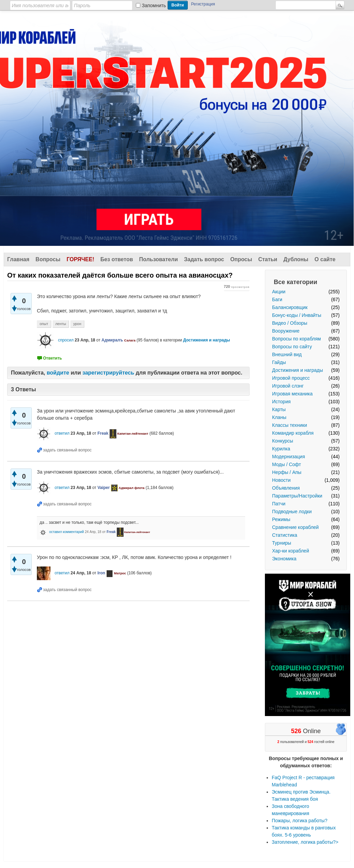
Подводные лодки (292, 512)
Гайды (279, 362)
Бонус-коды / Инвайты (297, 315)
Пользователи (159, 259)
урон (77, 324)
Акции (279, 292)
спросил (66, 340)
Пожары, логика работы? (300, 821)
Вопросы (48, 259)
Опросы (241, 259)
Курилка (281, 449)
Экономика (284, 559)
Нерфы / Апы (287, 472)
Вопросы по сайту (292, 347)
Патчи (279, 504)
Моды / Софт (287, 464)
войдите (58, 373)
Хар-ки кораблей (291, 551)
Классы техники (289, 425)
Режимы (281, 519)
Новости (281, 480)
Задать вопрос (204, 259)
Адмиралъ (112, 340)
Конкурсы (283, 441)
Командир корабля (293, 433)
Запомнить (154, 5)
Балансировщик (290, 307)
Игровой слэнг (288, 386)
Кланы (279, 417)
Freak (103, 433)
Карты (279, 409)
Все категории (295, 282)
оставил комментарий (67, 532)
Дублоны (296, 259)
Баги (277, 299)
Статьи (268, 259)
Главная (18, 259)
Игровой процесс (291, 378)
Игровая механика (292, 394)
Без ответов (117, 259)
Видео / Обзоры (290, 323)
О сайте (325, 259)
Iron (101, 573)
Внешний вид (287, 354)
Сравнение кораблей (295, 527)
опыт (44, 324)
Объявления (286, 488)
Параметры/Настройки (297, 496)
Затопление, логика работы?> (305, 842)
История (281, 402)
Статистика (285, 535)
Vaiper (103, 488)
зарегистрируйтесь (108, 373)
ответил (62, 433)
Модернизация (288, 457)
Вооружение (286, 331)
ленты (61, 324)
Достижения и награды (298, 370)
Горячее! (80, 259)
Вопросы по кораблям (296, 339)
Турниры (282, 543)
